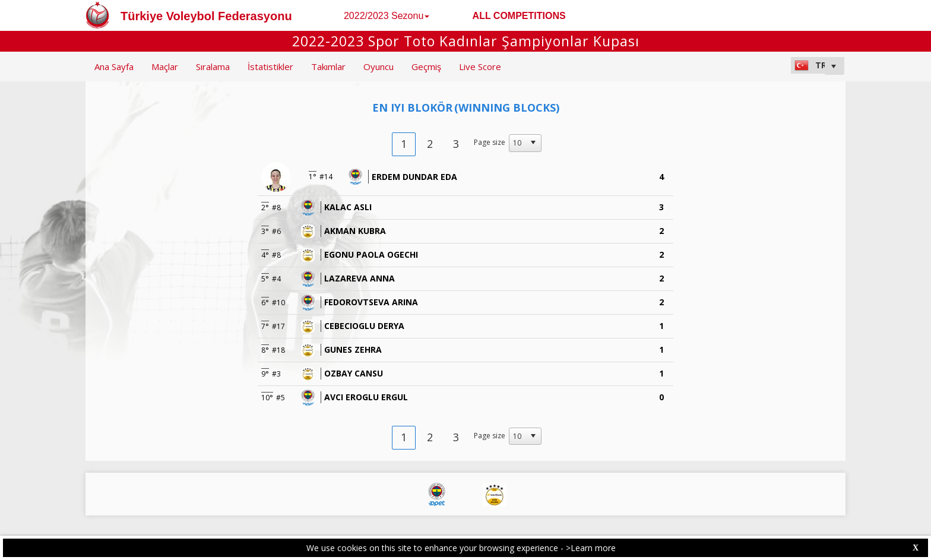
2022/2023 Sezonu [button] (387, 16)
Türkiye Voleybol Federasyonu (206, 16)
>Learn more (591, 548)
